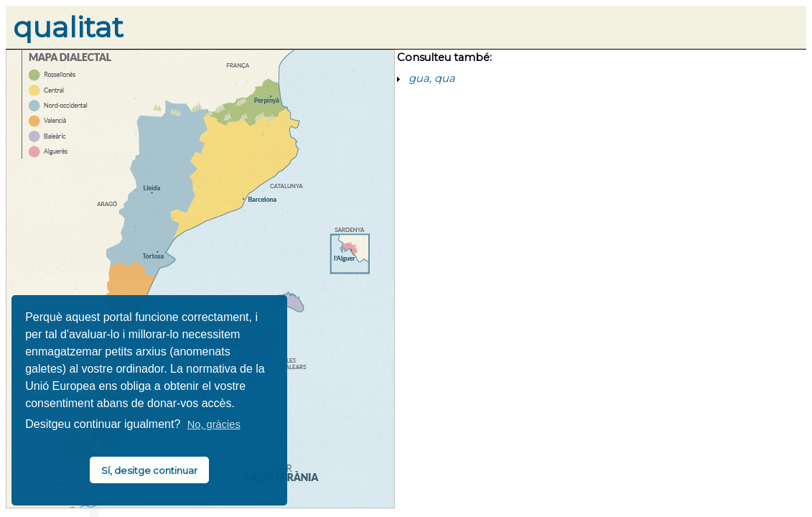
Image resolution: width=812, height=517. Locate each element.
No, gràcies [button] (214, 424)
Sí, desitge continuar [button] (149, 470)
